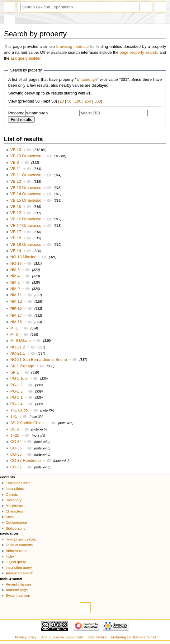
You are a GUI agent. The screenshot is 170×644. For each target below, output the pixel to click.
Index (10, 556)
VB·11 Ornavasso (26, 175)
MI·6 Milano (21, 341)
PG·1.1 (17, 398)
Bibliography (15, 528)
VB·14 (16, 251)
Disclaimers (97, 637)
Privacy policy (26, 637)
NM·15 (16, 308)
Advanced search (19, 573)
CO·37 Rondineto (26, 461)
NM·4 (15, 276)
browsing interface (73, 47)
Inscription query (19, 568)
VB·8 (15, 163)
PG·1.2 (17, 385)
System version (18, 596)
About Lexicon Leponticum (62, 637)
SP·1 (15, 372)
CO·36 (16, 454)
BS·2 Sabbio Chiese (28, 423)
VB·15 (16, 207)
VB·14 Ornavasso (26, 194)
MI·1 (14, 328)
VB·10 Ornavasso (26, 156)
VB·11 (16, 169)
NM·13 (16, 301)
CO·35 (16, 448)
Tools (160, 20)
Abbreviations (16, 551)
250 (88, 101)
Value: (86, 113)
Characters (14, 511)
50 (69, 101)
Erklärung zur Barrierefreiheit (134, 637)
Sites (9, 517)
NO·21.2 (18, 347)
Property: (16, 113)
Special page (10, 20)
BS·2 (15, 429)
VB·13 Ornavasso (26, 188)
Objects (12, 494)
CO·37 (16, 467)
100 (78, 101)
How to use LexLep (21, 539)
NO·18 (16, 264)
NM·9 (15, 289)
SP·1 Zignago (22, 366)
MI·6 (14, 334)
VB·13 (16, 182)
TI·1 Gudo (19, 410)
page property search (138, 53)
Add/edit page (17, 590)
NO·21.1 (18, 353)
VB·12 (16, 213)
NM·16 (16, 322)
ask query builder (26, 58)
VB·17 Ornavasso (26, 226)
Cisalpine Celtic (18, 483)
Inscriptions (15, 489)
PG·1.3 (17, 391)
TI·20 (15, 435)
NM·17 (16, 315)
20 (62, 101)
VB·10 (16, 150)
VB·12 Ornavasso (26, 219)
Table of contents (19, 545)
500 (98, 101)
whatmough (87, 80)
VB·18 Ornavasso (26, 245)
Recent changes (19, 584)
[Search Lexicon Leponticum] (80, 7)
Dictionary (14, 500)
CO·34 (16, 442)
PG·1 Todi (19, 379)
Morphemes (15, 506)
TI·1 (14, 416)
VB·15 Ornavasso (26, 200)
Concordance (16, 522)
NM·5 (15, 270)
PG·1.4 (17, 404)
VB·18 (16, 238)
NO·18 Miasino (23, 257)
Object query (16, 562)
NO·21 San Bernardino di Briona (39, 360)
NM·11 (16, 295)
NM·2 (15, 283)
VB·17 (16, 232)
